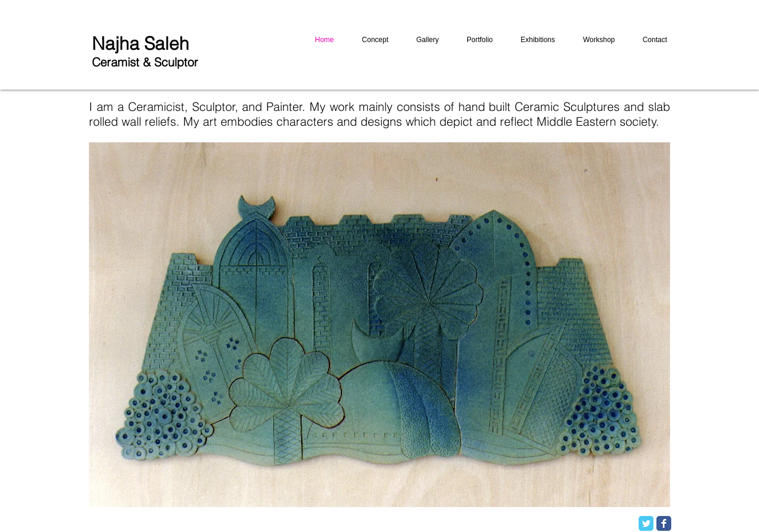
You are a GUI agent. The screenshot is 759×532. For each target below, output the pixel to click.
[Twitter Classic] (646, 523)
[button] (379, 325)
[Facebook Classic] (664, 523)
